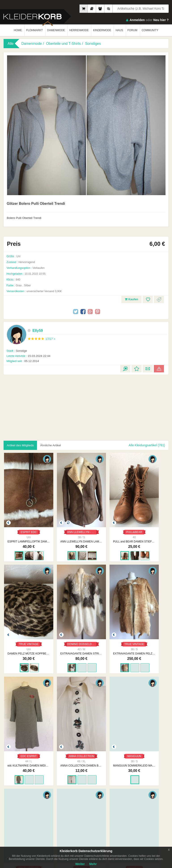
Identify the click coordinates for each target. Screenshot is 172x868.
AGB (89, 792)
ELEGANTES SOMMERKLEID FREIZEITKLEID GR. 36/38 (65, 716)
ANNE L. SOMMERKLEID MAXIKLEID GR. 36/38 (149, 716)
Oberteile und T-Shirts (63, 44)
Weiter (80, 864)
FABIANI (107, 707)
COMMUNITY (150, 30)
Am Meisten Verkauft (16, 792)
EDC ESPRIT (107, 611)
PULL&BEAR (107, 516)
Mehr (93, 864)
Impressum (51, 792)
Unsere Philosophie (56, 797)
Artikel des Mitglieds (21, 445)
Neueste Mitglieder (15, 797)
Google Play (45, 821)
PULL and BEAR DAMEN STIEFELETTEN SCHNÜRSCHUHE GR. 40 (107, 525)
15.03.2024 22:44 (28, 356)
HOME (18, 30)
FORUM (132, 30)
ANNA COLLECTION (150, 611)
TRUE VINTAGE (149, 516)
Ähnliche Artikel (54, 445)
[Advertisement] (39, 405)
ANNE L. (149, 707)
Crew (6, 806)
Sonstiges (93, 44)
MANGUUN (23, 707)
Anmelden (137, 20)
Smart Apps (134, 801)
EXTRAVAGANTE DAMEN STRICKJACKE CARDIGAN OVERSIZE (23, 621)
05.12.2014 (23, 361)
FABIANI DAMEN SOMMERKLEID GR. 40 (107, 716)
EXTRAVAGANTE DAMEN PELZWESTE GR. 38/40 (65, 621)
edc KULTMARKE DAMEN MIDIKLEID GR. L (107, 621)
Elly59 (35, 331)
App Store (17, 821)
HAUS (119, 30)
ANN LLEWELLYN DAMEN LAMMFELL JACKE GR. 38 (65, 525)
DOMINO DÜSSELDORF (25, 611)
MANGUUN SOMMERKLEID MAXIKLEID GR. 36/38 (23, 716)
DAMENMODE (56, 30)
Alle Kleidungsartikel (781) (147, 445)
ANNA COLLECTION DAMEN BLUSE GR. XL (149, 621)
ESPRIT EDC (23, 516)
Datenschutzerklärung (99, 797)
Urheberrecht (94, 801)
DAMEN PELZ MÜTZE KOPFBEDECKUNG (149, 525)
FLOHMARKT (34, 30)
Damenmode (32, 44)
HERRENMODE (79, 30)
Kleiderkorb (32, 776)
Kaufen (131, 299)
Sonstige (17, 351)
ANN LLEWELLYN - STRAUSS (67, 516)
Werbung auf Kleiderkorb (60, 801)
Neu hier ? (161, 20)
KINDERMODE (102, 30)
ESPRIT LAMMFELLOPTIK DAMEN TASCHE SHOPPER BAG (23, 525)
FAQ (130, 792)
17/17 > (50, 339)
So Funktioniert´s (138, 797)
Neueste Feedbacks (15, 801)
